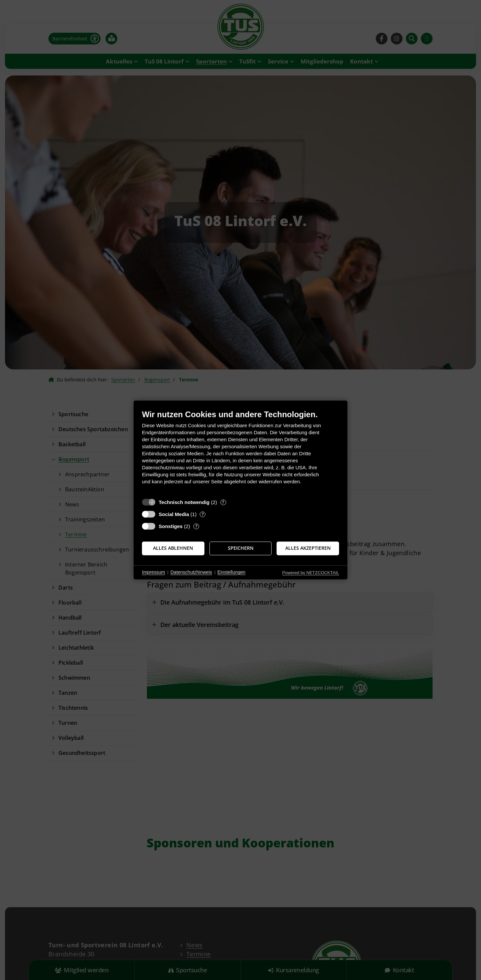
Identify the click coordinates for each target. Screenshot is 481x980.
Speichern (241, 548)
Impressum (153, 572)
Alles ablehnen (173, 548)
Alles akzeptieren (308, 548)
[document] (240, 452)
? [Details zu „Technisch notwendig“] (223, 502)
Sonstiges (171, 526)
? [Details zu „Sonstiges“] (196, 526)
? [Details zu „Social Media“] (203, 514)
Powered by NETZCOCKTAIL (311, 573)
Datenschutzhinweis (191, 572)
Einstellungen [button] (231, 572)
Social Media (174, 514)
